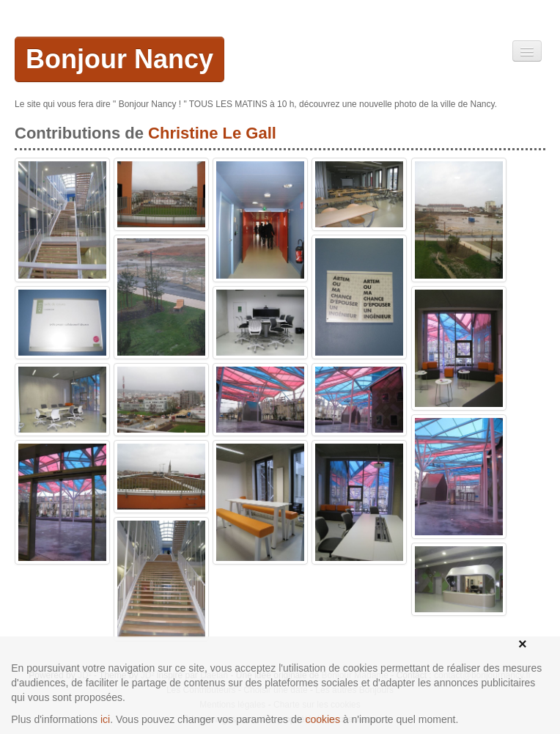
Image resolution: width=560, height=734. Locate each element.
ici (105, 719)
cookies (322, 719)
